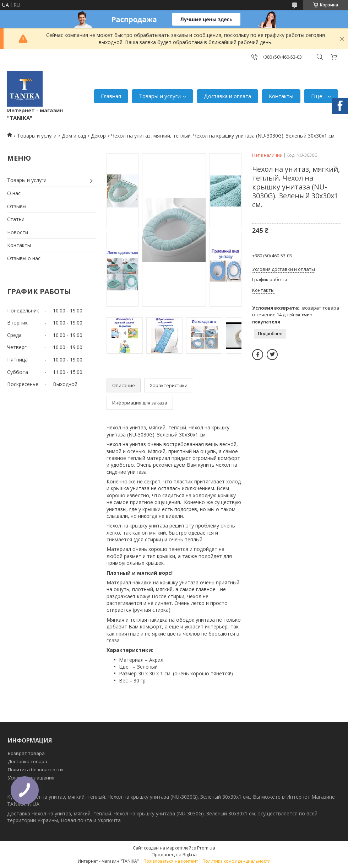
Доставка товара (28, 761)
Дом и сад (74, 136)
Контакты (281, 96)
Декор (98, 136)
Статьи (16, 219)
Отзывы (17, 206)
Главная (111, 96)
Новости (18, 232)
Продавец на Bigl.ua (174, 854)
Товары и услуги (160, 96)
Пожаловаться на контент (171, 861)
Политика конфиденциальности (236, 861)
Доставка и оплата (227, 96)
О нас (14, 193)
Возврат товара (26, 753)
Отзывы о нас (24, 258)
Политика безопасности (35, 770)
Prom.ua (206, 848)
